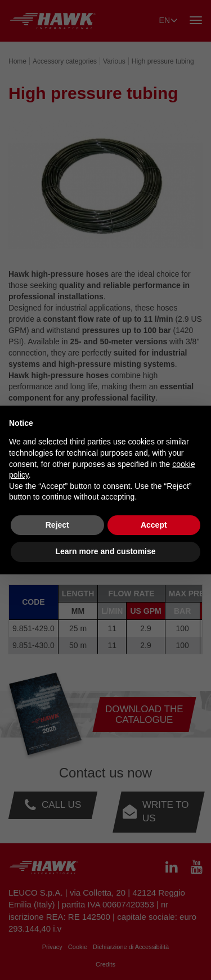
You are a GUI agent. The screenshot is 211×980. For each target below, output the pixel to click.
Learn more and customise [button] (105, 551)
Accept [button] (154, 525)
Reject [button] (57, 525)
